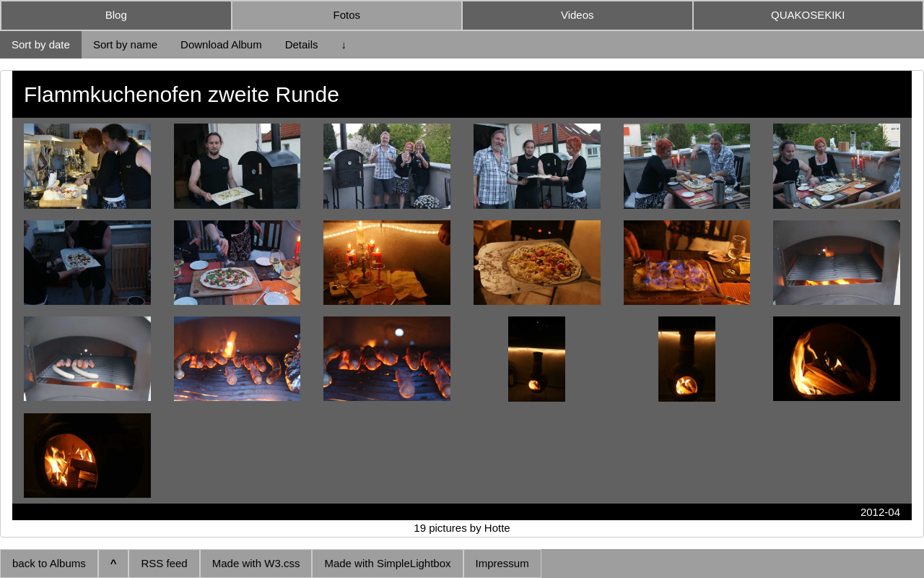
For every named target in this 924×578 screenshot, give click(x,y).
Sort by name (125, 44)
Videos (577, 15)
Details (302, 44)
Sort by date (41, 44)
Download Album (221, 44)
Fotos (346, 15)
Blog (116, 15)
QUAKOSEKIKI (808, 15)
